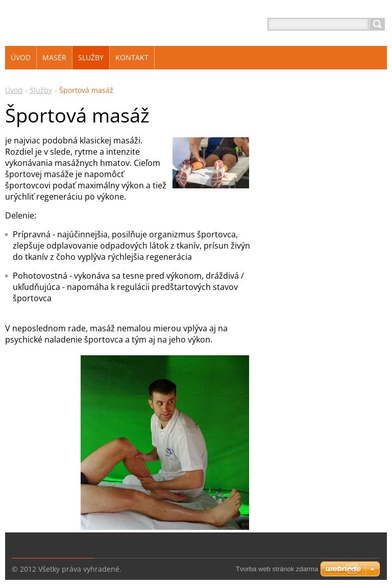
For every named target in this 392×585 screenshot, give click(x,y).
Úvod (14, 90)
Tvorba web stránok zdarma (277, 569)
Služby (41, 90)
